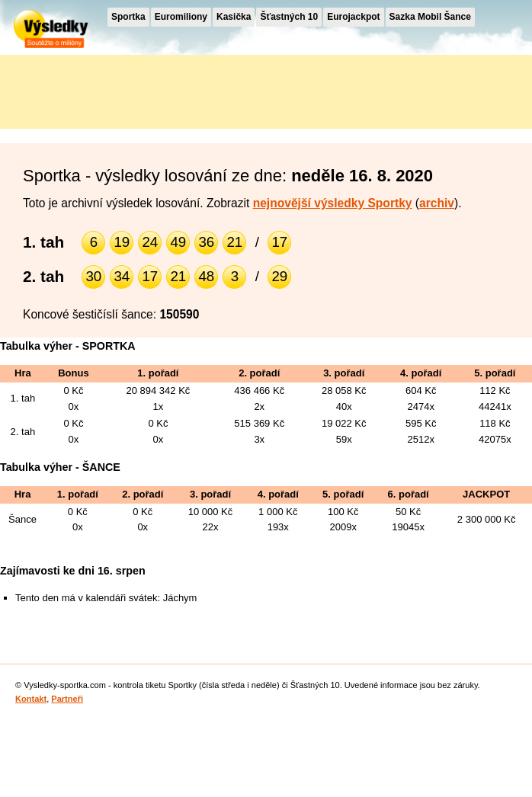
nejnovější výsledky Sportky (333, 203)
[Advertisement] (137, 89)
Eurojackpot (353, 17)
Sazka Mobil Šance (430, 17)
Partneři (67, 699)
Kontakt (31, 699)
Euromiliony (181, 17)
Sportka (128, 17)
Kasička (234, 17)
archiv (437, 203)
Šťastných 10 (289, 17)
